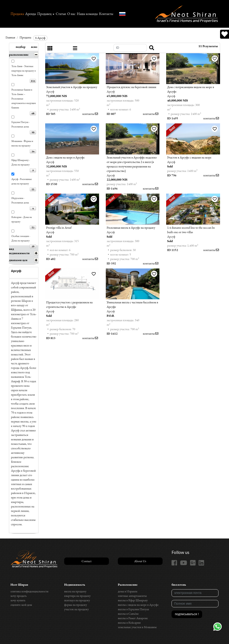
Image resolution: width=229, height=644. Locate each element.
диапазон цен (18, 260)
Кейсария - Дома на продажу (22, 219)
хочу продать (19, 596)
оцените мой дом (21, 605)
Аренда (31, 14)
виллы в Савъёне (128, 614)
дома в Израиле (128, 591)
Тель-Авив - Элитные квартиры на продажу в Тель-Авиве (23, 71)
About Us (140, 561)
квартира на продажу (77, 596)
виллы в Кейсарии (129, 623)
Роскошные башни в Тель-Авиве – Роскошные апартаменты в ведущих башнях (24, 98)
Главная (10, 37)
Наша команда (87, 14)
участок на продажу (76, 609)
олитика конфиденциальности (29, 591)
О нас (71, 14)
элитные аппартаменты (132, 596)
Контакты (106, 14)
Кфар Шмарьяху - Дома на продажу (21, 162)
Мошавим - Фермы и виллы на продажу (22, 143)
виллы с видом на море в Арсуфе (138, 605)
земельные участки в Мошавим (137, 627)
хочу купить (18, 600)
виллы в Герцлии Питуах (133, 609)
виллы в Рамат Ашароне (133, 618)
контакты (90, 114)
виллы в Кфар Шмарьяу (133, 600)
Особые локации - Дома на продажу (21, 238)
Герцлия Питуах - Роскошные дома (21, 124)
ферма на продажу (76, 605)
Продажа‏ (17, 14)
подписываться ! (187, 614)
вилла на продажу (75, 591)
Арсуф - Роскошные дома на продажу (22, 181)
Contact (87, 561)
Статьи (61, 14)
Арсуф (40, 38)
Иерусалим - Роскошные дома (20, 200)
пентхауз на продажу (77, 600)
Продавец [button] (44, 14)
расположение (19, 55)
